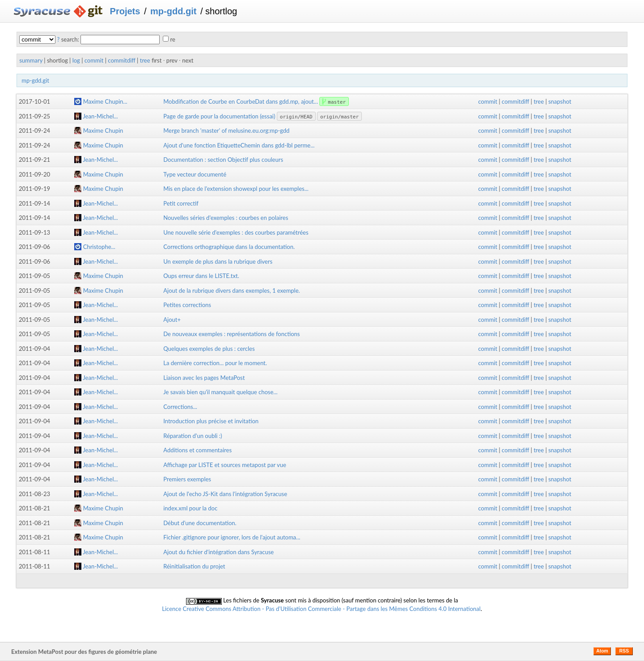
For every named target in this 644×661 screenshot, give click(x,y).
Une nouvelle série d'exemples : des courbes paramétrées (236, 232)
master (337, 102)
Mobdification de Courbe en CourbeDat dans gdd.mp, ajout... (241, 101)
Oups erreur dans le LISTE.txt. (201, 276)
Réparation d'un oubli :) (193, 436)
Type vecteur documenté (195, 174)
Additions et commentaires (197, 450)
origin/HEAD (296, 117)
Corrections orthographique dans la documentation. (229, 247)
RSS (624, 651)
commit (94, 60)
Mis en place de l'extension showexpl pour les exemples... (236, 189)
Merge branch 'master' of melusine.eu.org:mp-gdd (226, 131)
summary (31, 60)
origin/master (339, 117)
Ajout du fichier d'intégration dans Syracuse (218, 552)
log (76, 60)
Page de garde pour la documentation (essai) (219, 116)
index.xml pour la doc (190, 508)
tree (145, 60)
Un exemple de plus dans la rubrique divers (218, 261)
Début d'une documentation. (200, 523)
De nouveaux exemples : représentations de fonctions (231, 334)
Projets (125, 11)
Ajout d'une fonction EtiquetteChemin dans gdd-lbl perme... (239, 145)
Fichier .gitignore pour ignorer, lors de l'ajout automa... (232, 537)
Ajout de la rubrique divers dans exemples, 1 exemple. (231, 291)
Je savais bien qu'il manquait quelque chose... (220, 392)
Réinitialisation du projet (194, 566)
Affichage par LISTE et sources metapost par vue (225, 465)
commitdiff (121, 60)
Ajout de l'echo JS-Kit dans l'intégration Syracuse (225, 494)
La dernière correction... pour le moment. (215, 363)
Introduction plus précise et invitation (211, 421)
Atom (602, 651)
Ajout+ (172, 320)
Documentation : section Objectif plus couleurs (223, 160)
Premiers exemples (187, 479)
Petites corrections (187, 305)
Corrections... (180, 407)
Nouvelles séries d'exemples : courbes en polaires (226, 218)
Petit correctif (181, 203)
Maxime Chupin (99, 131)
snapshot (560, 101)
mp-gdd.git (173, 11)
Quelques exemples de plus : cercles (209, 349)
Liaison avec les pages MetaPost (204, 378)
